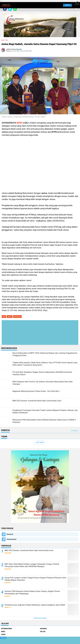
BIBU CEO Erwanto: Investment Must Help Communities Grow (29, 550)
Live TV (67, 5)
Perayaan (17, 317)
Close (3, 638)
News (10, 317)
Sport (3, 634)
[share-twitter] (10, 9)
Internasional (12, 539)
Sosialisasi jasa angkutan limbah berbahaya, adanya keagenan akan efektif (35, 605)
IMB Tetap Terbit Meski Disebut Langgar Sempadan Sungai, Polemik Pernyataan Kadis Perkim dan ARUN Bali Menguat (32, 565)
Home (3, 40)
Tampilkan (74, 431)
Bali (7, 40)
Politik (43, 632)
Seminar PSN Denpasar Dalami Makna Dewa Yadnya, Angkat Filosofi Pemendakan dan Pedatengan (32, 592)
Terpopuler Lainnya (40, 618)
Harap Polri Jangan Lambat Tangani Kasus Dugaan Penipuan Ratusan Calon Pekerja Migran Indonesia (35, 579)
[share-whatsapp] (15, 9)
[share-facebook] (5, 9)
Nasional (10, 534)
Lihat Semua (40, 442)
